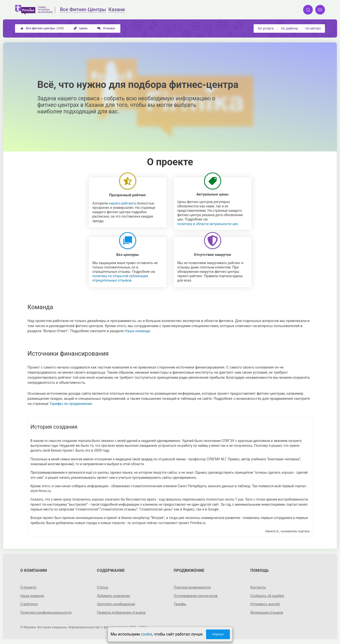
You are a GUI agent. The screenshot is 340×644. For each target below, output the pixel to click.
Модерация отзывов (267, 613)
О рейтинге (29, 604)
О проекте (28, 587)
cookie (146, 634)
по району (290, 28)
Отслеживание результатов (196, 596)
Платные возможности (192, 587)
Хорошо (218, 634)
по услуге (266, 28)
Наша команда (137, 331)
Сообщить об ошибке (267, 596)
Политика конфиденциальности (46, 613)
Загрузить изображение (116, 604)
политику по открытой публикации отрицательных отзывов (120, 278)
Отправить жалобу (265, 604)
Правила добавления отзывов (121, 613)
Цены (81, 28)
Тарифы (180, 604)
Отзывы (106, 28)
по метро (313, 28)
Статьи (103, 587)
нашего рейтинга (122, 203)
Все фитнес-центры (42, 28)
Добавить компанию (114, 596)
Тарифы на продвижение (71, 404)
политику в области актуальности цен (208, 224)
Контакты (258, 587)
